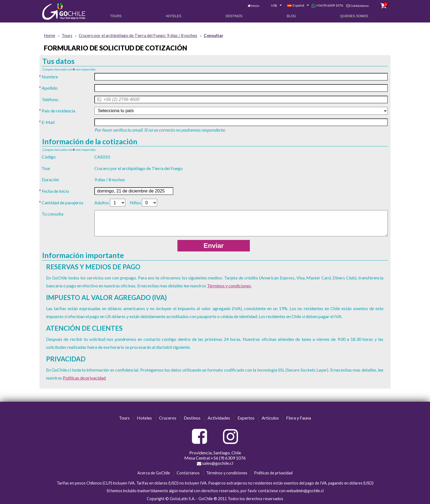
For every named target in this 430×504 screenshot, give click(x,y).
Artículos (270, 418)
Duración (50, 180)
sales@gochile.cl (215, 463)
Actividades (219, 418)
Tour (46, 168)
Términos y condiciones (229, 286)
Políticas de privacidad (84, 378)
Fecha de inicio (55, 191)
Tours (116, 16)
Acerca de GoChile (154, 473)
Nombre (50, 77)
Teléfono (50, 99)
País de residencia (58, 111)
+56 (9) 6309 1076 (323, 5)
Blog (291, 16)
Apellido (50, 88)
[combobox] (269, 5)
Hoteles (174, 16)
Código (49, 157)
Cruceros (168, 418)
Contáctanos (355, 5)
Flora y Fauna (299, 418)
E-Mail (48, 122)
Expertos (246, 418)
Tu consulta (53, 214)
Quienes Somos (354, 16)
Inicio (251, 5)
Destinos (234, 16)
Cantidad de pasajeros (63, 203)
